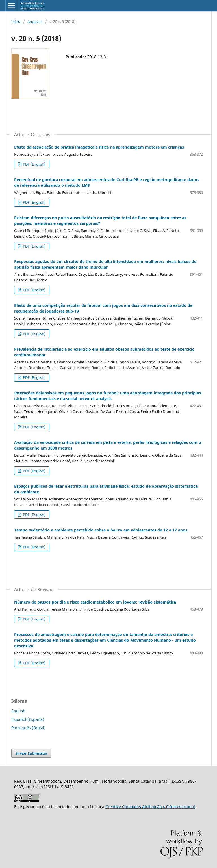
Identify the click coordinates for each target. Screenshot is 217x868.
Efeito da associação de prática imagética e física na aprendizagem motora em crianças (99, 147)
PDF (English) (34, 164)
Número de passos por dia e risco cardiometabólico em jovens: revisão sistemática (95, 602)
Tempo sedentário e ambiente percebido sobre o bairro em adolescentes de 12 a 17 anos (101, 530)
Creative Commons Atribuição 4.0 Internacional (150, 807)
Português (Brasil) (28, 728)
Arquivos (35, 21)
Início (16, 21)
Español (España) (28, 719)
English (18, 711)
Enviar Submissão (31, 753)
